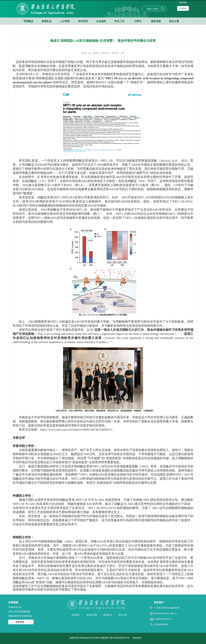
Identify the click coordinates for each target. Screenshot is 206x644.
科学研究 (83, 21)
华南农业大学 (15, 607)
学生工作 (119, 21)
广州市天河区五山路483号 (167, 608)
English (183, 8)
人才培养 (65, 21)
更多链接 (20, 622)
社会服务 (101, 21)
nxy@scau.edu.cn (163, 619)
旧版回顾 (183, 2)
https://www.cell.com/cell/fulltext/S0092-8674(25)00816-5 (76, 430)
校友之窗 (174, 21)
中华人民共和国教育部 (19, 612)
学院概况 (28, 21)
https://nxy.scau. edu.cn (165, 613)
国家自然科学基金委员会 (20, 616)
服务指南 (156, 21)
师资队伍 (47, 21)
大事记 (138, 21)
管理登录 (137, 638)
